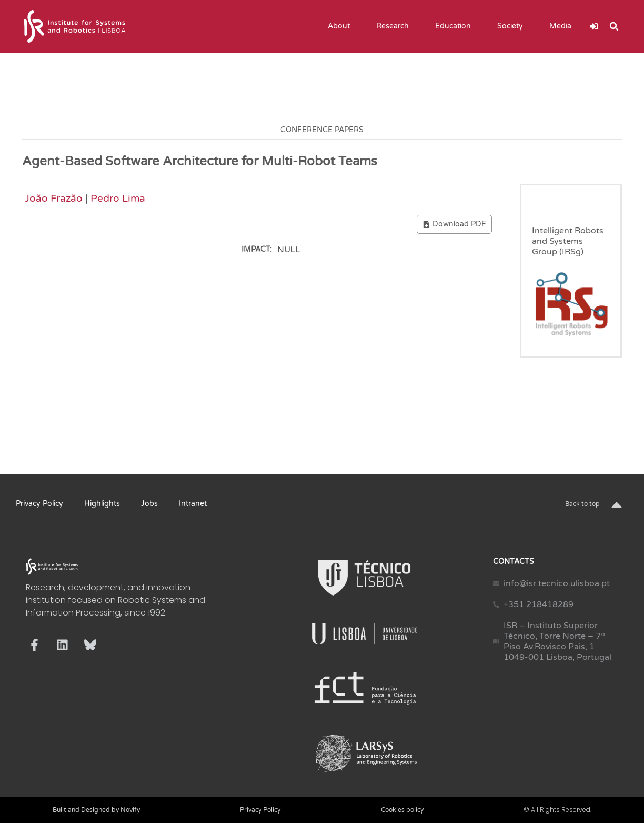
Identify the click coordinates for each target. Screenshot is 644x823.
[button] (614, 26)
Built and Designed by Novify (96, 810)
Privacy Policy (39, 504)
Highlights (102, 504)
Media (563, 26)
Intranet (193, 504)
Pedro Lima (118, 198)
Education (456, 26)
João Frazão (54, 198)
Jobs (149, 504)
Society (513, 26)
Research (395, 26)
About (341, 26)
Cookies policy (402, 810)
